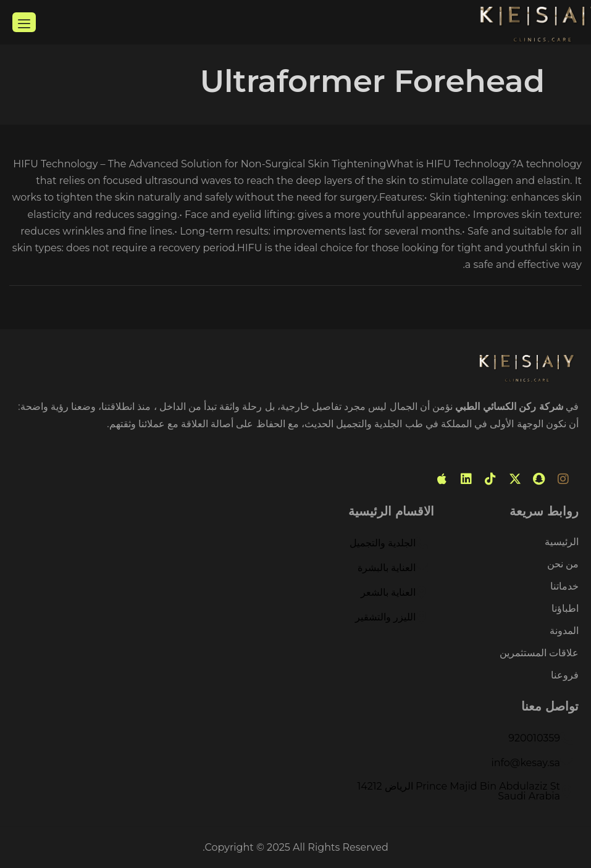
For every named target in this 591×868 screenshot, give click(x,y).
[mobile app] (442, 479)
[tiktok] (490, 479)
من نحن (563, 565)
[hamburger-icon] (24, 22)
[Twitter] (515, 479)
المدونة (564, 631)
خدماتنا (564, 587)
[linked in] (466, 479)
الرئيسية (562, 542)
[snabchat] (539, 479)
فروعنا (565, 675)
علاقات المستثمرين (539, 653)
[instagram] (563, 479)
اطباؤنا (565, 609)
